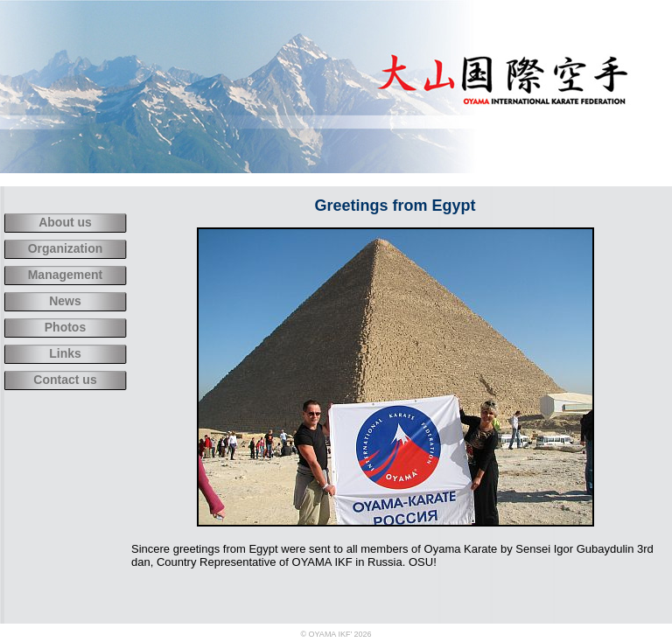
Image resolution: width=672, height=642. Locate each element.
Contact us (65, 380)
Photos (65, 327)
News (65, 301)
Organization (66, 248)
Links (65, 353)
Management (66, 275)
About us (65, 222)
